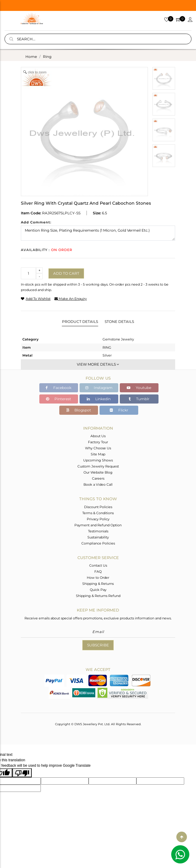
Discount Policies (98, 507)
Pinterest (59, 399)
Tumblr (139, 399)
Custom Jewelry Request (98, 466)
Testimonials (98, 531)
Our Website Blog (98, 472)
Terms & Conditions (98, 513)
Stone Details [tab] (119, 322)
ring (47, 57)
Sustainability (98, 537)
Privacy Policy (98, 519)
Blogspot (79, 410)
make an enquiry (71, 299)
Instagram (99, 388)
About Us (98, 436)
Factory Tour (98, 442)
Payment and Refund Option (98, 525)
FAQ (98, 571)
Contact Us (98, 565)
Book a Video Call (98, 484)
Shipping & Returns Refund (98, 596)
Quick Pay (98, 590)
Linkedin (99, 399)
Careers (98, 478)
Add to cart (66, 273)
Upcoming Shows (98, 460)
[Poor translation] (22, 773)
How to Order (98, 578)
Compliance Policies (98, 543)
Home (31, 57)
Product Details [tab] (80, 322)
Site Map (98, 454)
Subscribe (98, 645)
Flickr (119, 410)
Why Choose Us (98, 448)
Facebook (59, 388)
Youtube (139, 388)
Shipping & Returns (98, 584)
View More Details (98, 364)
